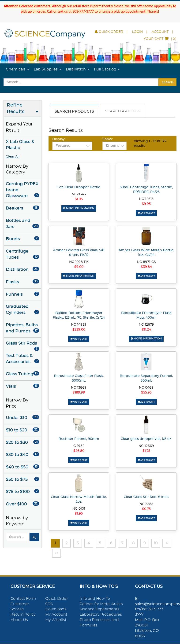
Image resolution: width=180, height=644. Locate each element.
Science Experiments (99, 609)
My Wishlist (56, 620)
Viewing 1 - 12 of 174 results (150, 144)
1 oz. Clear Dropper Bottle (79, 187)
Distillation (76, 69)
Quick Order (109, 32)
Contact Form (23, 599)
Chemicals (16, 69)
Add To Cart (146, 213)
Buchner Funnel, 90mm (79, 439)
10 (157, 543)
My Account (56, 615)
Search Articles (123, 111)
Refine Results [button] (16, 109)
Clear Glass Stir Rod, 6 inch (146, 497)
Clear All (13, 157)
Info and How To (95, 599)
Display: (59, 139)
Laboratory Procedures (101, 615)
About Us (19, 620)
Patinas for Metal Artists (101, 604)
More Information (79, 208)
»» (56, 553)
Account (160, 32)
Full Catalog (105, 69)
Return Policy (23, 615)
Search (167, 82)
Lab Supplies (46, 69)
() (160, 39)
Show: (108, 139)
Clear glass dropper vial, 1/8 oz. (146, 439)
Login (137, 32)
